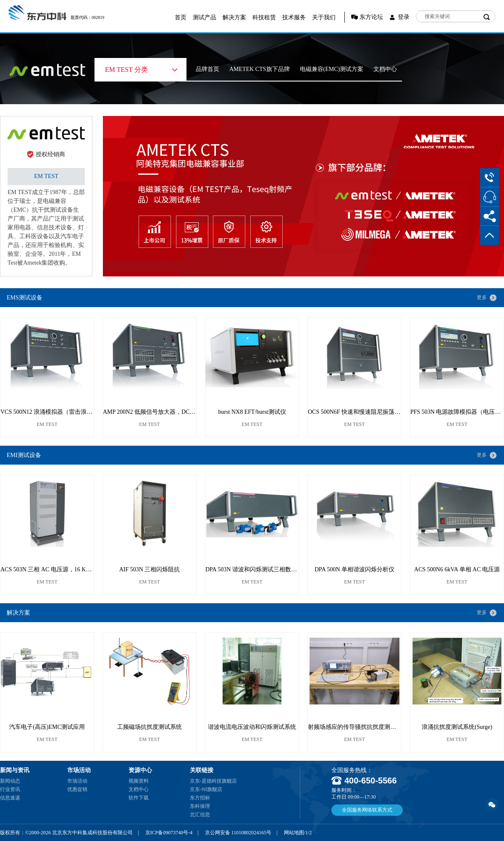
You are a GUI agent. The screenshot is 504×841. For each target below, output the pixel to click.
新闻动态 (10, 781)
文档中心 (385, 69)
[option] (303, 196)
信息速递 (10, 798)
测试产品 (205, 17)
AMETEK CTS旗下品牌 (260, 69)
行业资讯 (10, 789)
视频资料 (139, 781)
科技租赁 (264, 17)
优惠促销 (77, 789)
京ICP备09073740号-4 (169, 833)
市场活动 (77, 781)
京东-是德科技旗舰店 (213, 781)
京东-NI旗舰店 (206, 789)
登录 (404, 17)
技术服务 (294, 17)
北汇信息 (200, 815)
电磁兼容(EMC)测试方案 (332, 69)
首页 (181, 17)
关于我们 (324, 17)
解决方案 (234, 17)
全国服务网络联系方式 (367, 810)
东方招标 (200, 798)
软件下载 (139, 798)
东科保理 (200, 806)
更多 (482, 297)
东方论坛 (371, 17)
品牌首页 (207, 69)
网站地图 (294, 833)
